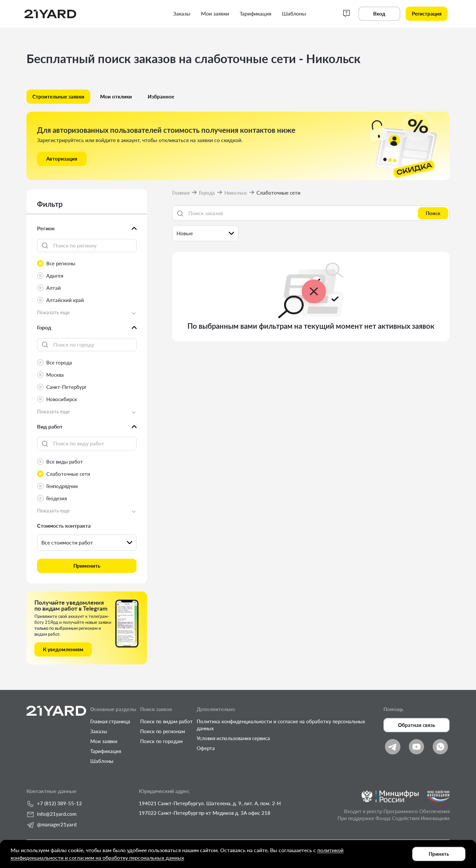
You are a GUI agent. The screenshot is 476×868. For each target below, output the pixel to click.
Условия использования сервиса (233, 738)
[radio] (87, 264)
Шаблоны (102, 761)
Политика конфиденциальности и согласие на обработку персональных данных (281, 725)
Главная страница (110, 721)
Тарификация (106, 751)
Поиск (433, 213)
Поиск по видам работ (166, 721)
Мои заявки (104, 741)
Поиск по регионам (163, 731)
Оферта (206, 748)
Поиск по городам (161, 741)
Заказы (99, 731)
